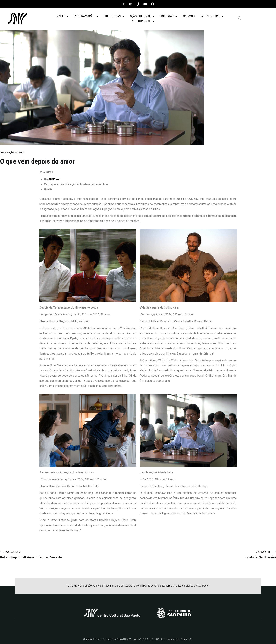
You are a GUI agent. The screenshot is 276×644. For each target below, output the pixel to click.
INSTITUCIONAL (143, 21)
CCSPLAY (54, 179)
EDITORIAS (168, 16)
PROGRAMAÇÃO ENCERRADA (12, 153)
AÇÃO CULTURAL (142, 16)
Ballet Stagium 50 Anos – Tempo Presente (69, 555)
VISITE (63, 16)
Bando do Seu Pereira (207, 555)
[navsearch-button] (240, 19)
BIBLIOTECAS (114, 16)
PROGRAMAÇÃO (86, 16)
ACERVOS (188, 16)
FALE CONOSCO (212, 16)
